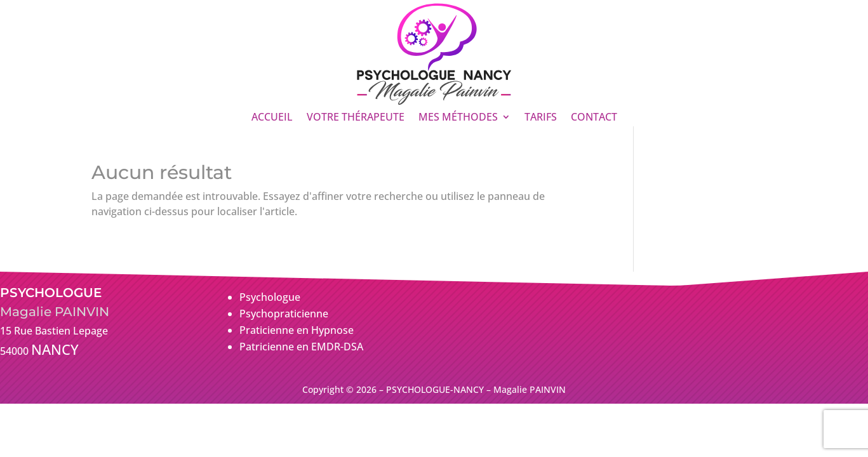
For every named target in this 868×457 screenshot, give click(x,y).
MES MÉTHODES (458, 118)
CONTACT (594, 118)
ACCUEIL (272, 118)
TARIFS (541, 118)
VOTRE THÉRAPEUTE (356, 118)
